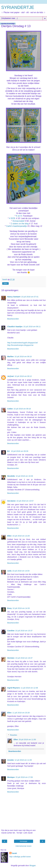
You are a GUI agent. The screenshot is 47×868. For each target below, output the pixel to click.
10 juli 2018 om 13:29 (21, 536)
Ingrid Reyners (14, 688)
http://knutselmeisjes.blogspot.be (20, 345)
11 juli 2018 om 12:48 (29, 688)
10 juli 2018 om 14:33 (21, 608)
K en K (19, 216)
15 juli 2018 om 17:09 (24, 777)
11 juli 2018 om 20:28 (21, 713)
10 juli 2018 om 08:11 (32, 327)
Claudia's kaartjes (15, 327)
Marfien (10, 357)
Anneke (11, 760)
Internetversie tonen (23, 846)
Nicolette (11, 476)
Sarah (14, 853)
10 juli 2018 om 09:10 (23, 357)
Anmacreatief (18, 221)
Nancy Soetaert (14, 297)
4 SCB (12, 218)
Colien (10, 409)
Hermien (11, 658)
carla (9, 571)
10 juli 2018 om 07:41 (30, 297)
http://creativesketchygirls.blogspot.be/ (23, 343)
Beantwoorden (13, 319)
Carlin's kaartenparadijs (16, 226)
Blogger (33, 866)
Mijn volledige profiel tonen (20, 857)
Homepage (23, 841)
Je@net (11, 376)
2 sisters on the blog (20, 224)
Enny (9, 608)
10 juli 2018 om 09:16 (22, 409)
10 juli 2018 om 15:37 (24, 631)
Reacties (14, 735)
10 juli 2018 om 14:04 (21, 571)
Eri (9, 451)
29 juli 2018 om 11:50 (27, 740)
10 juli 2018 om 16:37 (24, 658)
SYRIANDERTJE (18, 7)
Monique (11, 777)
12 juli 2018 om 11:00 (23, 760)
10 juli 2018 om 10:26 (24, 476)
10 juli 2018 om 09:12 (23, 376)
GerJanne (11, 501)
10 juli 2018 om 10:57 (25, 501)
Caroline (11, 631)
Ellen (9, 536)
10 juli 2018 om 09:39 (20, 451)
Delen (5, 283)
